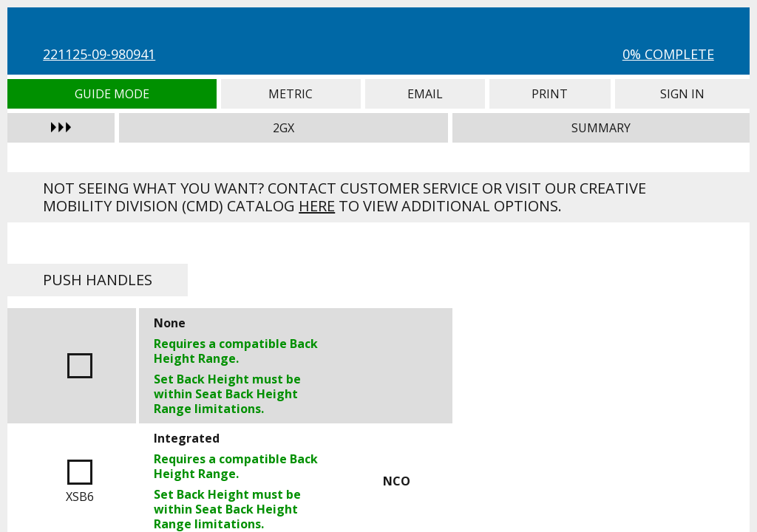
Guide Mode (112, 94)
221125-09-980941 (99, 54)
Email (425, 94)
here (317, 206)
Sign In (682, 94)
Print (550, 94)
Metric (291, 94)
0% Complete (668, 54)
